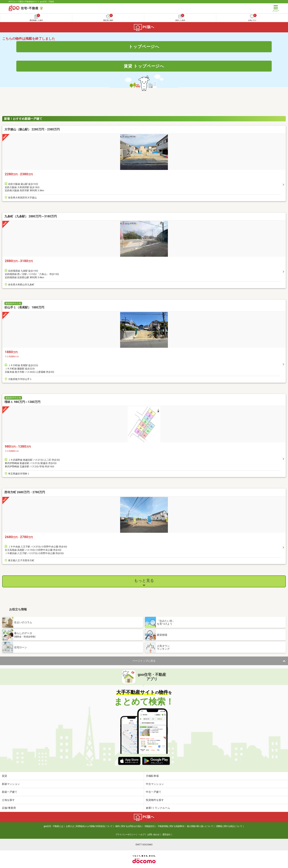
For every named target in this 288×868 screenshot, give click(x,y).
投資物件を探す (155, 800)
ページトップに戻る (144, 661)
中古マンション (155, 784)
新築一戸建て (10, 792)
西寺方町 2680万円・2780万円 (25, 492)
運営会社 (166, 835)
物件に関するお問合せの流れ (128, 826)
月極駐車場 (152, 776)
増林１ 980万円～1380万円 (22, 402)
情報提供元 (150, 826)
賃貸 (4, 776)
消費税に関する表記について (229, 826)
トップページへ (144, 47)
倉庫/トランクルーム (158, 808)
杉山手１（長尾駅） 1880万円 (24, 307)
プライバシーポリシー (125, 835)
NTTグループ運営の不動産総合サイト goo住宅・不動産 (31, 2)
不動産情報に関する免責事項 (171, 826)
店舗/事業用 (9, 808)
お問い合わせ (153, 835)
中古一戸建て (154, 792)
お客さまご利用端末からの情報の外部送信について (89, 826)
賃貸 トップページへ (144, 66)
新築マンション (11, 784)
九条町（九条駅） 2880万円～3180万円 (31, 216)
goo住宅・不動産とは (53, 826)
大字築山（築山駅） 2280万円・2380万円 (32, 129)
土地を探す (8, 800)
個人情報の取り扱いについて (200, 826)
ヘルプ (142, 835)
